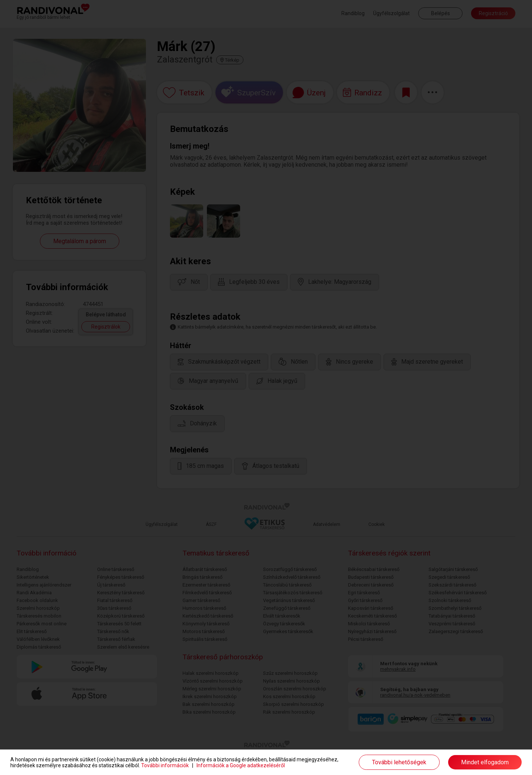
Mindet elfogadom (485, 762)
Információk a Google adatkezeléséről (241, 765)
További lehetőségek (399, 762)
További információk (165, 765)
